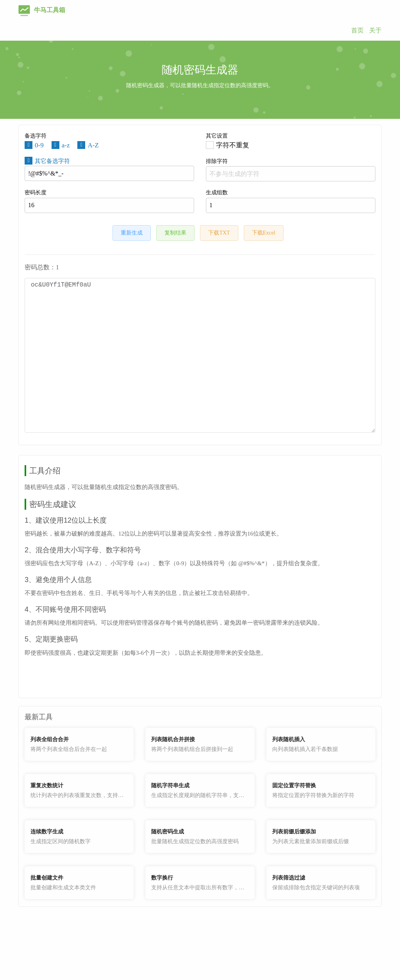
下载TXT (219, 233)
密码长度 (109, 201)
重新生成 (132, 233)
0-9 (39, 145)
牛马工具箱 (42, 10)
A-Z (93, 145)
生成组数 (291, 201)
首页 (357, 30)
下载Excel (264, 233)
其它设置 (217, 136)
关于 (375, 30)
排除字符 (291, 170)
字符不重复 (233, 145)
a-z (66, 145)
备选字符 (36, 136)
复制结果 (175, 233)
